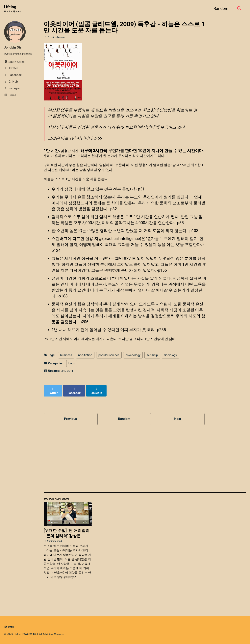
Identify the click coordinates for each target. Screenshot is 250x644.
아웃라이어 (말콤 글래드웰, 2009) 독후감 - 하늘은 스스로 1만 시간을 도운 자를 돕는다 (124, 28)
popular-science (109, 367)
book (72, 376)
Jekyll (42, 634)
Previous (71, 429)
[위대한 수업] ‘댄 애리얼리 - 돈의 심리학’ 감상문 (67, 546)
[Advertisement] (145, 476)
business (66, 367)
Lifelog (15, 9)
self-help (152, 367)
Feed (10, 627)
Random (219, 9)
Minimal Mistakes (59, 634)
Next (178, 429)
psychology (133, 367)
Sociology (170, 367)
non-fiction (85, 367)
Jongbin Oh (14, 48)
